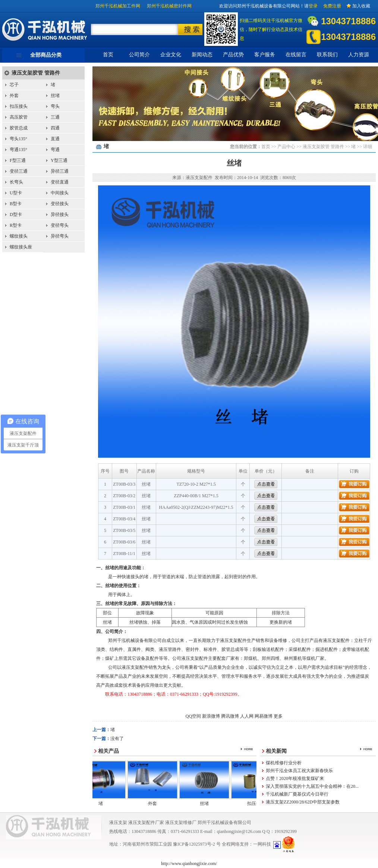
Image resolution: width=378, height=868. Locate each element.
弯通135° (18, 150)
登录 (313, 6)
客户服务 (265, 55)
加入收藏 (361, 6)
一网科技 (262, 844)
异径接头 (60, 214)
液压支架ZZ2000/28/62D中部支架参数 (303, 802)
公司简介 (139, 55)
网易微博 (264, 716)
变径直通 (60, 182)
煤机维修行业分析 (284, 763)
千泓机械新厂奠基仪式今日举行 (297, 794)
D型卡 (16, 214)
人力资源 (359, 55)
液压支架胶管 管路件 (36, 73)
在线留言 (296, 55)
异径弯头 (60, 236)
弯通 (55, 150)
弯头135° (18, 139)
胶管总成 (19, 128)
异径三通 (60, 171)
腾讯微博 (230, 716)
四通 (55, 128)
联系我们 (327, 55)
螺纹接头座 (21, 247)
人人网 (247, 716)
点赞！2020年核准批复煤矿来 (295, 778)
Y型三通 (59, 160)
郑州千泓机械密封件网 (169, 6)
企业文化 (171, 55)
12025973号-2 (203, 844)
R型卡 (16, 225)
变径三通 (19, 171)
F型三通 (18, 160)
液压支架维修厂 (181, 822)
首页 (108, 55)
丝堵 (55, 95)
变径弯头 (60, 225)
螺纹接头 (19, 236)
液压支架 (118, 822)
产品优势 (233, 55)
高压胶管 (19, 117)
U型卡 (16, 193)
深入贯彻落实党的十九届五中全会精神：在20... (312, 786)
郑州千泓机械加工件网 (118, 6)
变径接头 (60, 204)
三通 (55, 117)
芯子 (14, 85)
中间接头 (60, 193)
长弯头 (16, 182)
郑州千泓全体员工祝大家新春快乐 (299, 771)
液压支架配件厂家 (146, 822)
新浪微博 (211, 716)
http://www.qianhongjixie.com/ (189, 864)
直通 (55, 139)
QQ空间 (193, 716)
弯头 (55, 106)
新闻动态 (202, 55)
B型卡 (16, 204)
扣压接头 (19, 106)
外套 (14, 95)
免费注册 (332, 6)
